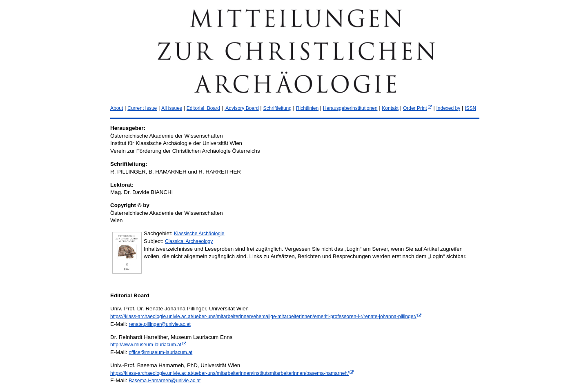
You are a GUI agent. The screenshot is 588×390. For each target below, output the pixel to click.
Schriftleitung (277, 108)
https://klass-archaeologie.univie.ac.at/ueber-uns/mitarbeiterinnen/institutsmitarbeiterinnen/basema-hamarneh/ (229, 373)
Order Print (415, 108)
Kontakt (390, 108)
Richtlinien (307, 108)
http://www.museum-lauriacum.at (146, 345)
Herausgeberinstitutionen (350, 108)
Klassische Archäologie (199, 234)
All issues (172, 108)
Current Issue (142, 108)
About (117, 108)
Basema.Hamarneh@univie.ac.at (165, 381)
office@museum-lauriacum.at (160, 352)
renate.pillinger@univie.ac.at (160, 324)
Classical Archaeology (189, 241)
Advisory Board (242, 108)
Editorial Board (203, 108)
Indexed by (448, 108)
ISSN (470, 108)
